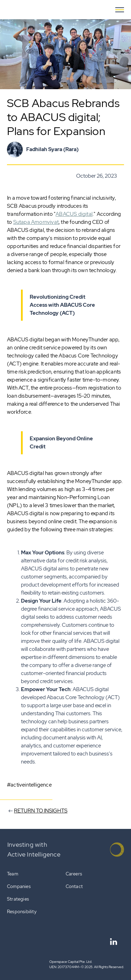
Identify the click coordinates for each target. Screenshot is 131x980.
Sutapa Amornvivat (36, 222)
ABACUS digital (74, 214)
